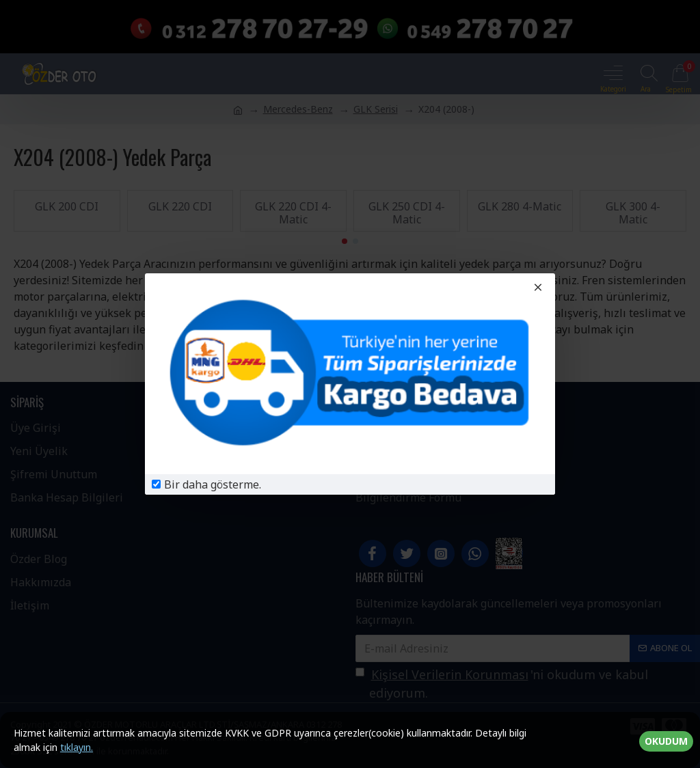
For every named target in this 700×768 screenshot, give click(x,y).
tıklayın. (77, 747)
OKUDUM (666, 741)
